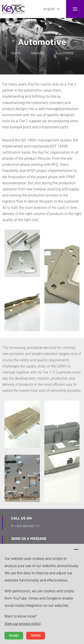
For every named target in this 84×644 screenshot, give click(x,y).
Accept (14, 636)
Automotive (64, 53)
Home (15, 53)
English (49, 9)
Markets (38, 53)
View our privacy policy (23, 624)
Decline (36, 636)
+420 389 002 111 (27, 526)
